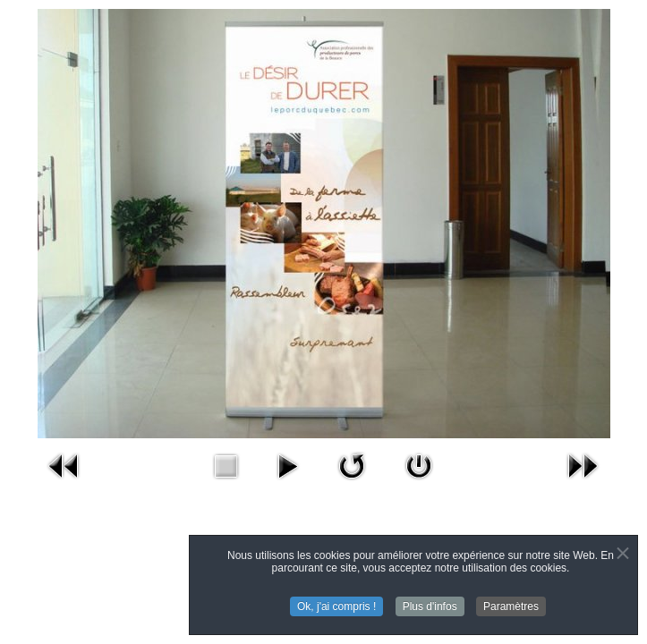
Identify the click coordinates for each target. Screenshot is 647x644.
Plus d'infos (430, 606)
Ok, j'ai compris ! (336, 606)
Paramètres (511, 606)
